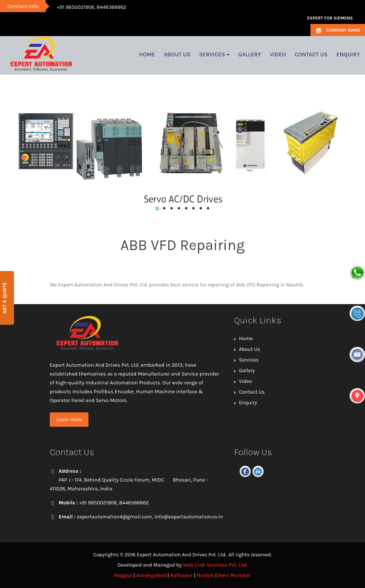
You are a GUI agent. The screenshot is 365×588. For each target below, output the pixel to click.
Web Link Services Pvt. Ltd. (215, 565)
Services (249, 360)
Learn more (69, 420)
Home (246, 339)
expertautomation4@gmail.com (114, 517)
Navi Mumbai (234, 575)
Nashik (205, 575)
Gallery (247, 371)
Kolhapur (182, 575)
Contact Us (252, 392)
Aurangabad (151, 575)
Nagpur (123, 575)
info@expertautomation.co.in (188, 517)
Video (245, 381)
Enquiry (248, 403)
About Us (250, 349)
